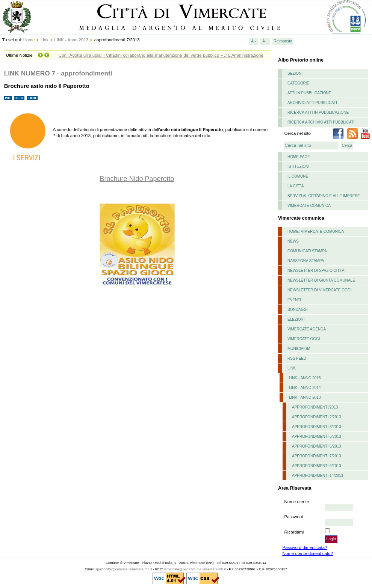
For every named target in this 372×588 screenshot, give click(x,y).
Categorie (298, 83)
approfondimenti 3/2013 (317, 427)
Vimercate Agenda (307, 329)
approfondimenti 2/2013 (317, 417)
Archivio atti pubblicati (312, 103)
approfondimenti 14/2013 (318, 476)
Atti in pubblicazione (309, 93)
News (293, 241)
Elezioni (296, 319)
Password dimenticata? (305, 547)
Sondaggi (298, 310)
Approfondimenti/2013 (315, 407)
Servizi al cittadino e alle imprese (324, 196)
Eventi (294, 300)
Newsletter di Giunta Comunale (321, 280)
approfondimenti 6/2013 (317, 446)
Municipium (299, 349)
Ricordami (294, 532)
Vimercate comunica (309, 206)
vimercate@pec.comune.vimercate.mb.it (195, 569)
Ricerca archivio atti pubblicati (321, 122)
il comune (298, 176)
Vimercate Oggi (304, 339)
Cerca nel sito (298, 133)
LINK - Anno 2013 (71, 40)
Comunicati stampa (307, 251)
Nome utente (297, 502)
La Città (296, 186)
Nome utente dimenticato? (308, 553)
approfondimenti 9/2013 (317, 466)
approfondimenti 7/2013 (317, 456)
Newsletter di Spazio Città (316, 271)
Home (29, 40)
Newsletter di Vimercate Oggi (319, 290)
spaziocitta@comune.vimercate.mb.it (124, 569)
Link (45, 40)
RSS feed (297, 358)
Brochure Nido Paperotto (137, 179)
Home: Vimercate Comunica (316, 231)
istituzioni (298, 167)
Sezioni (295, 73)
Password (294, 517)
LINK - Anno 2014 (305, 388)
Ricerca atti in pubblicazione (318, 112)
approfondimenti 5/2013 (317, 436)
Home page (299, 157)
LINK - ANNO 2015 (305, 378)
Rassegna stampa (306, 261)
